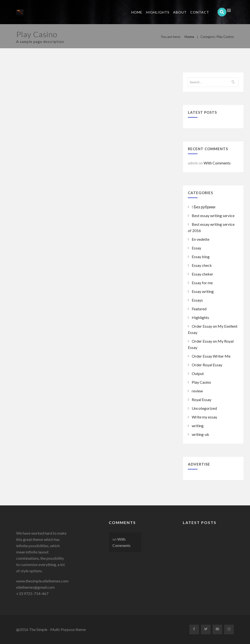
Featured (199, 309)
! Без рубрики (203, 207)
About (180, 12)
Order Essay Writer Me (211, 356)
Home (137, 12)
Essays (197, 300)
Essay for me (202, 283)
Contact (200, 12)
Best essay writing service (213, 216)
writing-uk (200, 434)
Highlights (158, 12)
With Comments (217, 163)
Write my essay (204, 417)
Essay (196, 248)
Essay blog (201, 257)
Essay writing (203, 291)
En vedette (201, 239)
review (197, 391)
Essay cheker (202, 274)
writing (198, 426)
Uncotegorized (204, 408)
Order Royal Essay (207, 365)
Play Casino (201, 382)
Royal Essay (202, 400)
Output (198, 373)
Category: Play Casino (217, 37)
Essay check (202, 265)
